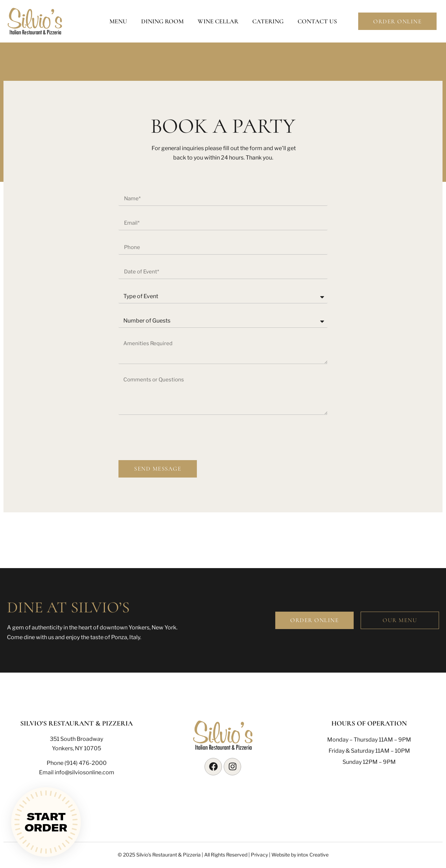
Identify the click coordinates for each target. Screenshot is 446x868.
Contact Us (317, 21)
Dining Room (162, 21)
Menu (118, 21)
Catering (268, 21)
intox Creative (313, 855)
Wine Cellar (218, 21)
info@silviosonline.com (84, 772)
